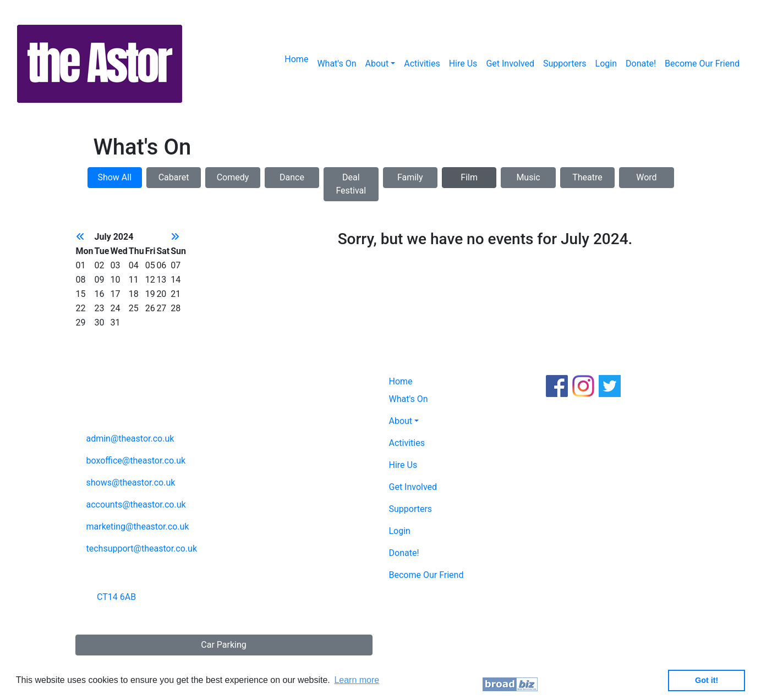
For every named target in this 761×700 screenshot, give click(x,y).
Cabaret (174, 177)
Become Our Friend (702, 64)
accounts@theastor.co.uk (136, 505)
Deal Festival (351, 184)
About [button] (377, 64)
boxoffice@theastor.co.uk (136, 461)
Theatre (587, 177)
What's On (336, 64)
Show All (114, 177)
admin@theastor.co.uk (130, 439)
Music (528, 177)
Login (606, 64)
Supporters (565, 64)
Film (469, 177)
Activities (422, 64)
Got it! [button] (707, 680)
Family (410, 177)
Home (296, 59)
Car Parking (223, 645)
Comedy (233, 177)
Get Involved (510, 64)
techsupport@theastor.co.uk (141, 549)
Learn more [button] (357, 680)
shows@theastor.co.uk (130, 483)
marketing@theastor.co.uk (137, 527)
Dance (292, 177)
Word (646, 177)
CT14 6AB (116, 597)
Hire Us (463, 64)
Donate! (641, 64)
